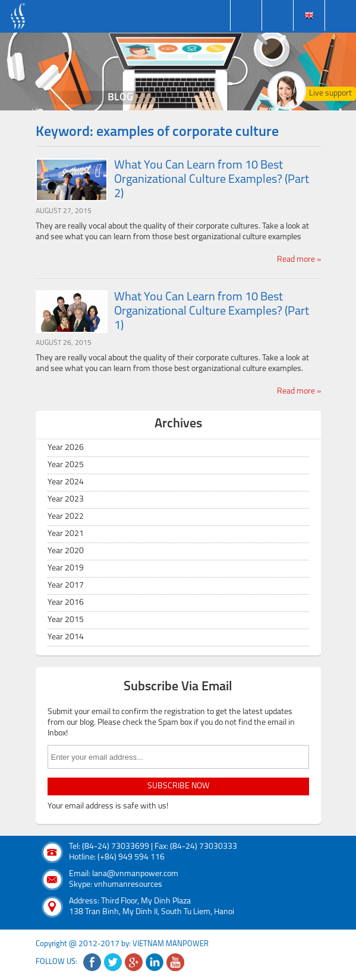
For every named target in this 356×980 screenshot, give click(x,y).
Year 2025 (66, 465)
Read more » (299, 260)
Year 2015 (66, 620)
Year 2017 (66, 586)
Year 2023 (66, 499)
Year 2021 (66, 534)
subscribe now (178, 786)
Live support (330, 93)
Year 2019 (66, 568)
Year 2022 (66, 517)
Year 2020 (66, 551)
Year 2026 (66, 448)
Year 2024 (66, 482)
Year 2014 (66, 637)
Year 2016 (66, 603)
